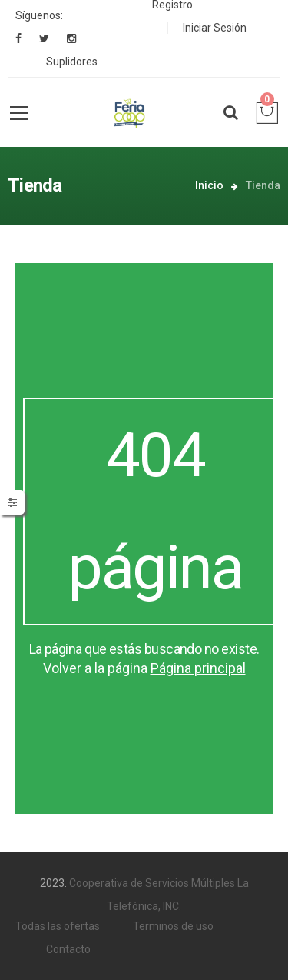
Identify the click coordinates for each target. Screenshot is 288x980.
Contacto (68, 949)
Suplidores (72, 62)
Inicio (209, 185)
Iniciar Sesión (215, 28)
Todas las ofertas (58, 926)
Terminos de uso (173, 926)
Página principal (198, 668)
